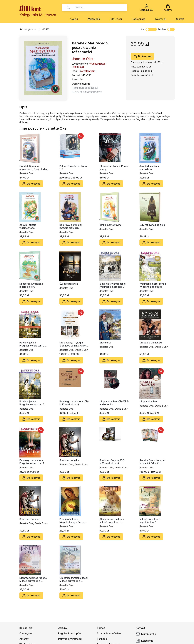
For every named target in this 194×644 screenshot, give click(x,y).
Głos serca (105, 343)
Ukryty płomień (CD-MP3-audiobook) (114, 403)
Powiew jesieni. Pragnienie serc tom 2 (32, 403)
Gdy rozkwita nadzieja (152, 225)
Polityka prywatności (70, 639)
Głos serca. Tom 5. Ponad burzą (114, 168)
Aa (142, 29)
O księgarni (26, 633)
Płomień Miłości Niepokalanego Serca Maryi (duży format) (72, 521)
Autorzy (24, 639)
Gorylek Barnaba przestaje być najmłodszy (34, 168)
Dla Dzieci (116, 19)
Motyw (166, 29)
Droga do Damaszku (151, 343)
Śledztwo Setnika (29, 519)
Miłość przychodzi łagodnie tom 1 (150, 521)
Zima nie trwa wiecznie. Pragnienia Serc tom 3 (113, 285)
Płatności (102, 639)
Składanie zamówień (109, 633)
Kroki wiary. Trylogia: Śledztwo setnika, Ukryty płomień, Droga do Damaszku (74, 344)
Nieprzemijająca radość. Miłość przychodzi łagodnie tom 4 (33, 579)
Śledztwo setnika (69, 460)
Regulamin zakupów (70, 633)
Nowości (160, 19)
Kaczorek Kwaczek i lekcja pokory (31, 285)
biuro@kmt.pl (146, 634)
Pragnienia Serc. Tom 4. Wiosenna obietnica (153, 285)
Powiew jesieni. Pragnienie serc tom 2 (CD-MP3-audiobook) (32, 344)
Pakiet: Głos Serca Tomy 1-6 (73, 168)
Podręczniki (139, 19)
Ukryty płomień (148, 401)
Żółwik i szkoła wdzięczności (28, 226)
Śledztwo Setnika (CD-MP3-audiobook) (112, 462)
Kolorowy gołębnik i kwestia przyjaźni (71, 226)
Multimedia (94, 19)
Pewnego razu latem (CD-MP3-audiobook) (74, 403)
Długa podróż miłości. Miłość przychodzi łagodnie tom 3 (112, 521)
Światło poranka (69, 284)
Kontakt (180, 19)
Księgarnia (145, 641)
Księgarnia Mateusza (38, 15)
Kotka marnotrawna (110, 225)
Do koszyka (142, 56)
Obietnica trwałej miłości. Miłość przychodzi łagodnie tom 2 (74, 579)
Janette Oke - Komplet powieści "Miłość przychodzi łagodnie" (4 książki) (153, 462)
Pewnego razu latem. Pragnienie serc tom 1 (32, 462)
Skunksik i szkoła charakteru (149, 168)
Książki (74, 19)
